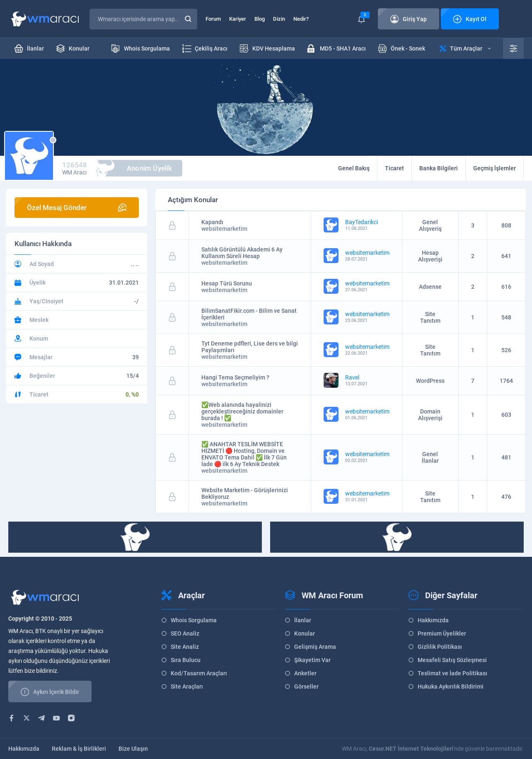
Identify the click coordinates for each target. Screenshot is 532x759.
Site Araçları (187, 686)
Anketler (305, 673)
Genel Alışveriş (430, 225)
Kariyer (238, 19)
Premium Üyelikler (442, 633)
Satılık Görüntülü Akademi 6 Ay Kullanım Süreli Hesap (242, 253)
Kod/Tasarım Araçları (199, 673)
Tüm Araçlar (465, 48)
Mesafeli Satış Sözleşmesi (452, 660)
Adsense (430, 287)
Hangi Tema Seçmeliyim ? (235, 377)
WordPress (430, 381)
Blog (260, 19)
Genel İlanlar (430, 457)
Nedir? (301, 19)
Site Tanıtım (430, 317)
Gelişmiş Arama (315, 647)
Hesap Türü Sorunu (227, 283)
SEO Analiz (185, 633)
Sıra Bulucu (186, 660)
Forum (213, 19)
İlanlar (303, 620)
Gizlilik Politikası (440, 647)
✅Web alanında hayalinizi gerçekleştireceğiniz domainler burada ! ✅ (242, 411)
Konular (305, 633)
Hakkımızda (433, 620)
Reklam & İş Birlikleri (79, 749)
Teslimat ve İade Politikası (452, 673)
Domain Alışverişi (430, 415)
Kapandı (212, 222)
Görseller (306, 686)
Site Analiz (185, 647)
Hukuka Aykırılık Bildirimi (451, 686)
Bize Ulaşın (133, 749)
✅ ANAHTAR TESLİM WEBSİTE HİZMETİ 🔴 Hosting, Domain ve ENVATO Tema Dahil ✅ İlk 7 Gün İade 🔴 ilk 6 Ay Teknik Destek (244, 454)
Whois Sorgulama (194, 620)
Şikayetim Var (312, 660)
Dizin (279, 19)
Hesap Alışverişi (430, 256)
